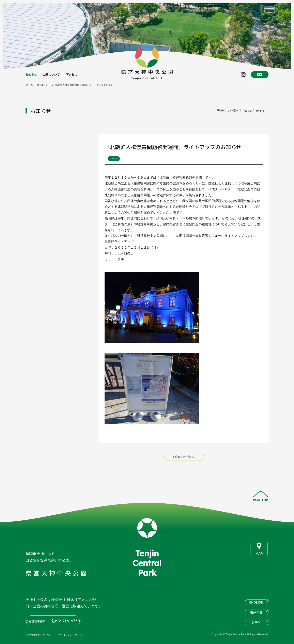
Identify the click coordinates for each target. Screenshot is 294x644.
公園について (54, 77)
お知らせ (32, 77)
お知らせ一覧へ (184, 461)
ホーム (30, 89)
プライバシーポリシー (72, 635)
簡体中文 (257, 615)
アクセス (76, 77)
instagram (258, 573)
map (259, 553)
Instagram (225, 77)
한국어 (257, 625)
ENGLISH (257, 605)
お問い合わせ (253, 77)
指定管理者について (38, 635)
